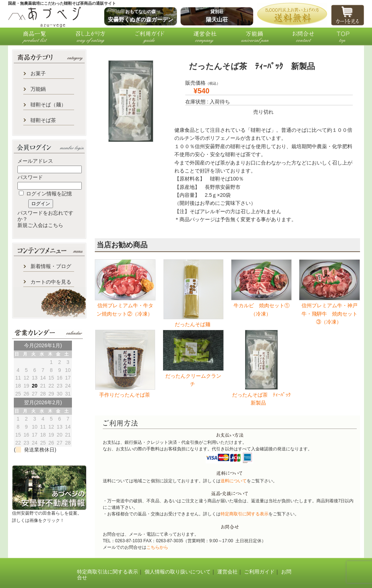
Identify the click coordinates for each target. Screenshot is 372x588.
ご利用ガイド (259, 572)
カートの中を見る (51, 282)
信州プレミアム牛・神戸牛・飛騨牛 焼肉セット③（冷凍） (329, 314)
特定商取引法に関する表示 (108, 572)
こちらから (157, 547)
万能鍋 (38, 89)
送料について (234, 481)
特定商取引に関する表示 (244, 514)
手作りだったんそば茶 (125, 395)
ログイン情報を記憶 (45, 194)
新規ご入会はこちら (40, 225)
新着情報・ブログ (51, 266)
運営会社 (227, 572)
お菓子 (38, 73)
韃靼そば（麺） (48, 105)
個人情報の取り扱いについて (178, 572)
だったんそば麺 (193, 324)
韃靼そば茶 (43, 120)
